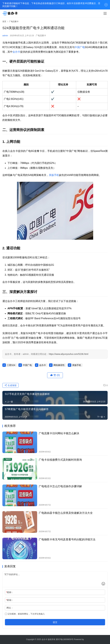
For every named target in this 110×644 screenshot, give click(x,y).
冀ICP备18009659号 (65, 639)
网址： (10, 608)
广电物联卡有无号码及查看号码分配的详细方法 (67, 540)
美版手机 (54, 175)
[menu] (105, 13)
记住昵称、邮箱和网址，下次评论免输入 (25, 614)
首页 (4, 22)
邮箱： (10, 600)
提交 (55, 622)
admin (5, 36)
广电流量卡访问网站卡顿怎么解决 (59, 433)
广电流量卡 (41, 36)
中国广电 (80, 47)
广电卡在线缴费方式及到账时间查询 (60, 460)
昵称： (10, 592)
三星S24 (11, 365)
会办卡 (16, 52)
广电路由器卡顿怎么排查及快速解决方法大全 (66, 513)
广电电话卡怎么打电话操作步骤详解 (60, 486)
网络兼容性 (59, 365)
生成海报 (10, 385)
